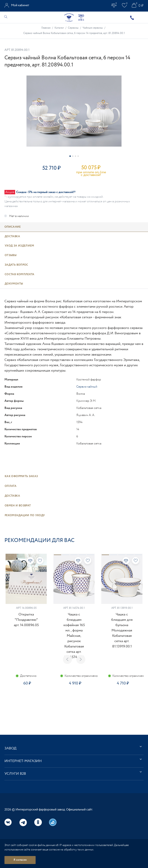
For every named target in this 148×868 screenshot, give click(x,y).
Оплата (11, 486)
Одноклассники (38, 822)
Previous (67, 659)
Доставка (12, 496)
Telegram (23, 822)
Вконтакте (8, 822)
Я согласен (20, 860)
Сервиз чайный (87, 387)
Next (81, 659)
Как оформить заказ (21, 476)
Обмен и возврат (18, 506)
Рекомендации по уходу (25, 515)
